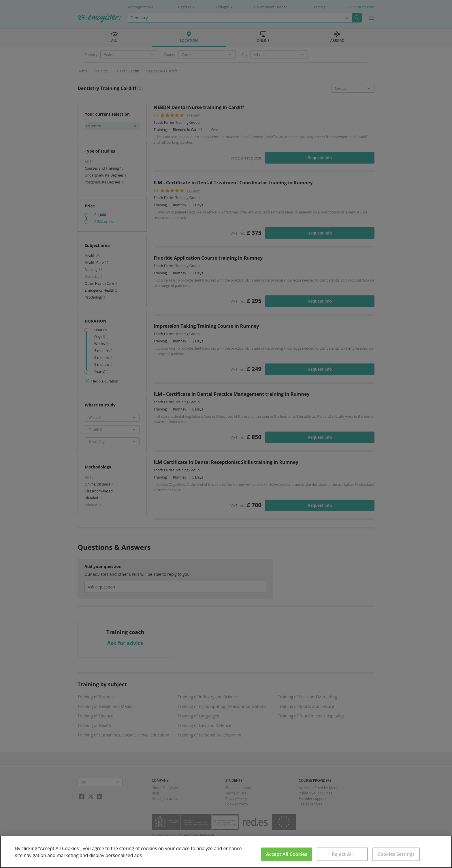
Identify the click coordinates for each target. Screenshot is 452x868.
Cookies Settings (396, 854)
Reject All (342, 854)
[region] (226, 852)
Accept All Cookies (287, 854)
